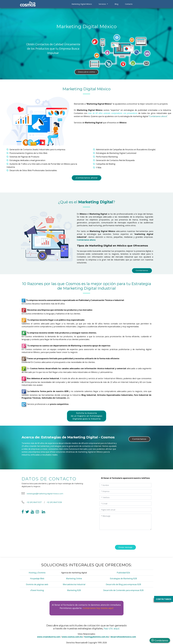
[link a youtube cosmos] (32, 515)
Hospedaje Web (37, 579)
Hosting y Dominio (37, 573)
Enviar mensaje (125, 549)
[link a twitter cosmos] (27, 515)
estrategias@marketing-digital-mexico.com (45, 496)
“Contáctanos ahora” (158, 116)
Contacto (129, 4)
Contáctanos (142, 270)
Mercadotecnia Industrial (74, 584)
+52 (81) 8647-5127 (34, 504)
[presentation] (113, 537)
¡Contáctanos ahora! (87, 178)
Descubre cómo (87, 72)
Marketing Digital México (82, 4)
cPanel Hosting (37, 590)
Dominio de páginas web (37, 584)
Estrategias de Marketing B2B (123, 579)
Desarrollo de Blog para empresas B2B (123, 584)
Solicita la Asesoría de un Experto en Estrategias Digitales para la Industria (87, 416)
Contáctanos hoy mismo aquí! (98, 608)
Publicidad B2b (123, 573)
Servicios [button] (103, 4)
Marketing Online (74, 579)
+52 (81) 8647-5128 (54, 504)
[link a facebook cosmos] (23, 515)
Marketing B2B (74, 590)
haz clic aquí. (112, 628)
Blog (116, 4)
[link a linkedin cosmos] (43, 515)
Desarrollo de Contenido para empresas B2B (123, 590)
